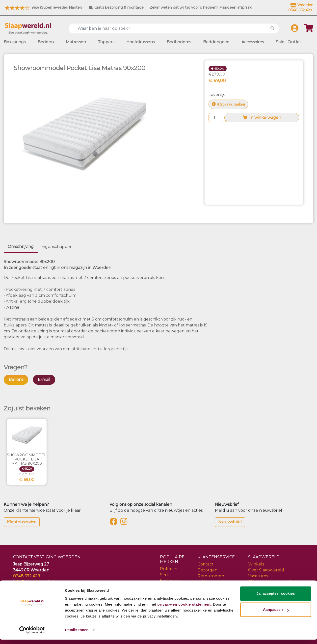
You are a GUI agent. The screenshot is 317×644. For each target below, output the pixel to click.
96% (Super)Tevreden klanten (43, 7)
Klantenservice (22, 522)
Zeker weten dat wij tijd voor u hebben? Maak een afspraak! (201, 7)
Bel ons (16, 380)
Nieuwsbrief (230, 522)
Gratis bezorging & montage (116, 7)
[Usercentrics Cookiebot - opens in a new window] (32, 634)
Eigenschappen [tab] (57, 247)
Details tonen (77, 634)
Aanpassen (276, 614)
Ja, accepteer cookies (276, 598)
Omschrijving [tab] (21, 247)
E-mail (44, 380)
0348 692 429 (27, 576)
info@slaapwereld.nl (33, 582)
